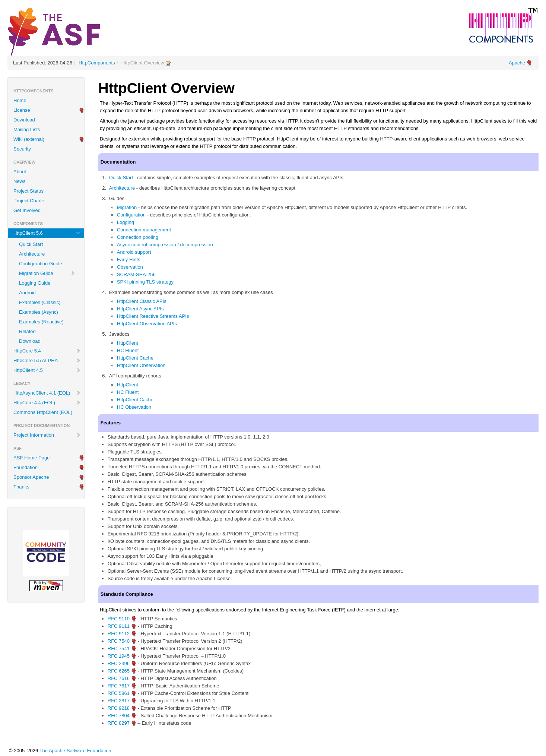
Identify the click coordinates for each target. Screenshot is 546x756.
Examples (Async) (39, 312)
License (22, 110)
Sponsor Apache (31, 477)
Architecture (32, 254)
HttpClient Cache (135, 358)
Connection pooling (138, 237)
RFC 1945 (119, 656)
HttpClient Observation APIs (147, 324)
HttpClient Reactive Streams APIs (153, 316)
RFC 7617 (119, 686)
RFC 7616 (119, 678)
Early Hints (129, 260)
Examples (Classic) (40, 302)
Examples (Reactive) (41, 322)
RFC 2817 (119, 701)
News (20, 181)
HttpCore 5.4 (47, 351)
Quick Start (31, 244)
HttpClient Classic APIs (142, 301)
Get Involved (27, 210)
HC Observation (134, 407)
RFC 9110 (119, 619)
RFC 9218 (119, 708)
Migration (127, 207)
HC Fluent (128, 350)
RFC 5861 (119, 693)
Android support (134, 252)
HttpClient (128, 343)
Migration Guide (47, 273)
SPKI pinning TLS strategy (145, 282)
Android (27, 293)
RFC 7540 (119, 641)
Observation (130, 267)
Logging (126, 222)
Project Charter (30, 201)
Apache (517, 63)
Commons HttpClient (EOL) (43, 412)
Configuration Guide (41, 264)
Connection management (144, 230)
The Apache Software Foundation (75, 751)
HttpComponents (97, 63)
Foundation (26, 467)
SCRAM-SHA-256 (136, 274)
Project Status (28, 191)
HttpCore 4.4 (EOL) (47, 403)
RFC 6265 (119, 671)
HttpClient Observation (141, 365)
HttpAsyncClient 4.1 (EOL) (47, 393)
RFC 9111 (119, 626)
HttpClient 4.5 (47, 370)
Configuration (131, 215)
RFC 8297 (119, 723)
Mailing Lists (27, 129)
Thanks (21, 487)
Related (27, 331)
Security (22, 149)
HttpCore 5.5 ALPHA (47, 360)
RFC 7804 (119, 716)
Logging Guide (35, 283)
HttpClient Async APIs (140, 309)
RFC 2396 (119, 663)
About (20, 172)
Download (24, 120)
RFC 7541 (119, 649)
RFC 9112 (119, 634)
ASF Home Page (32, 458)
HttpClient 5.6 (47, 233)
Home (20, 100)
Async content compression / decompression (165, 245)
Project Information (47, 435)
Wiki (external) (29, 139)
